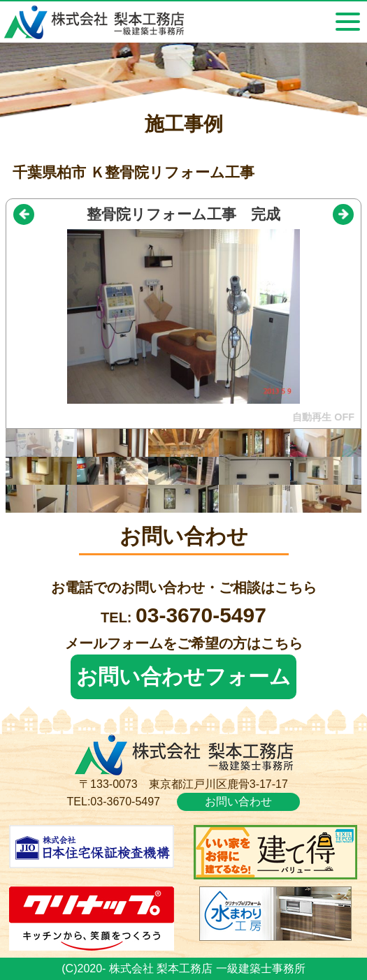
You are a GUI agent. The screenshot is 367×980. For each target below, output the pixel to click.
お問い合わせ (238, 802)
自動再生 (312, 417)
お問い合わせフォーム (183, 677)
